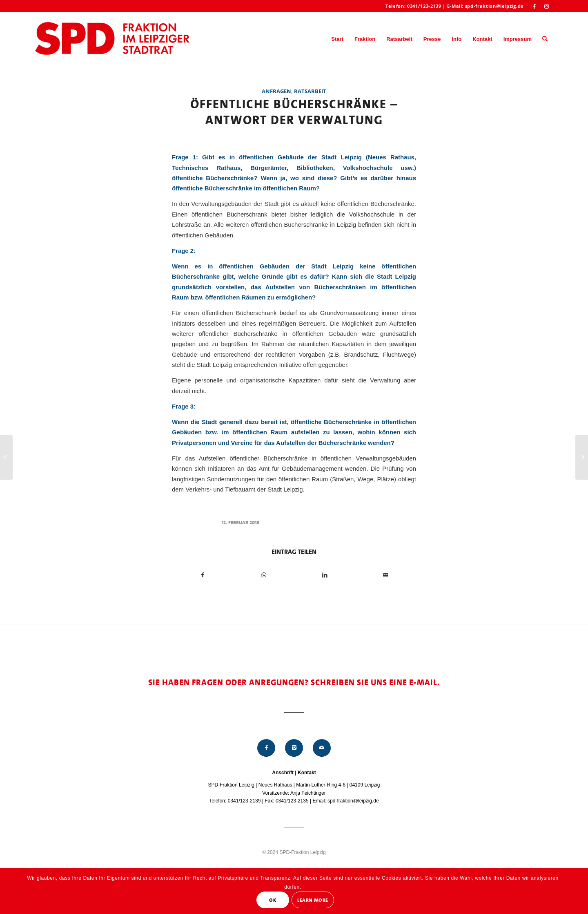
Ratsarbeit (310, 91)
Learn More (313, 900)
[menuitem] (337, 39)
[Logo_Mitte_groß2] (113, 39)
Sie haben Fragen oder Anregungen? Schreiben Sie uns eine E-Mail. (294, 682)
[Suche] (545, 39)
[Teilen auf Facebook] (203, 575)
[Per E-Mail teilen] (385, 575)
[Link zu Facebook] (534, 6)
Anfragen (276, 91)
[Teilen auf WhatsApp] (264, 575)
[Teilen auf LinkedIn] (325, 575)
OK (273, 900)
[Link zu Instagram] (547, 6)
